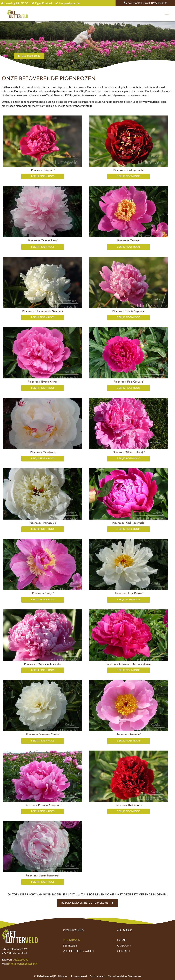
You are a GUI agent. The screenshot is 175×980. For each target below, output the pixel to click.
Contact (124, 951)
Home (121, 940)
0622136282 (21, 959)
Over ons (124, 945)
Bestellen (70, 945)
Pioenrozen (72, 940)
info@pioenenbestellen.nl (23, 964)
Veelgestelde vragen (78, 951)
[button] (167, 14)
